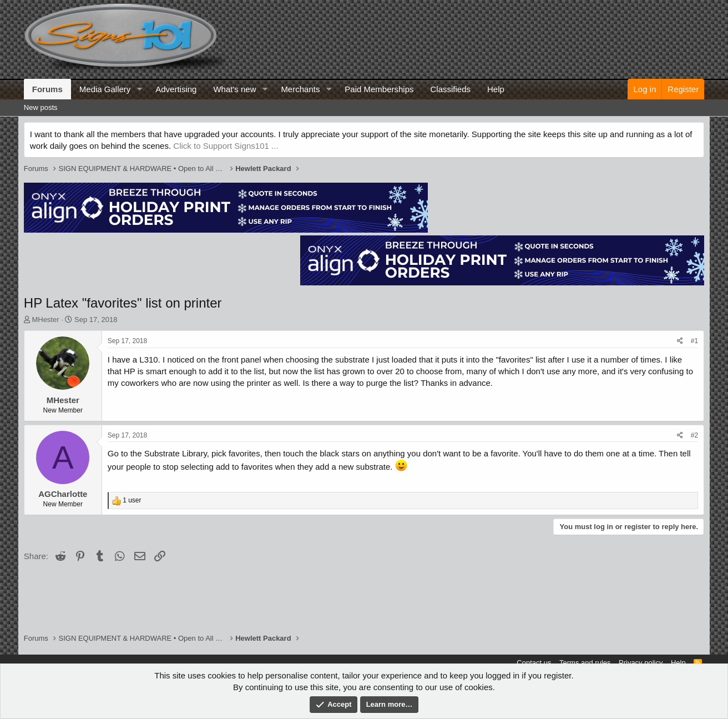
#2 (694, 435)
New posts (41, 107)
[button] (139, 89)
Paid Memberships (379, 89)
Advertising (176, 89)
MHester (45, 320)
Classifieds (451, 89)
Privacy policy (641, 663)
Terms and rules (585, 663)
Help (496, 89)
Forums (47, 89)
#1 (694, 341)
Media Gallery (105, 89)
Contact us (534, 663)
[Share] (680, 341)
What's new (234, 89)
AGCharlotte (63, 494)
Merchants (300, 89)
